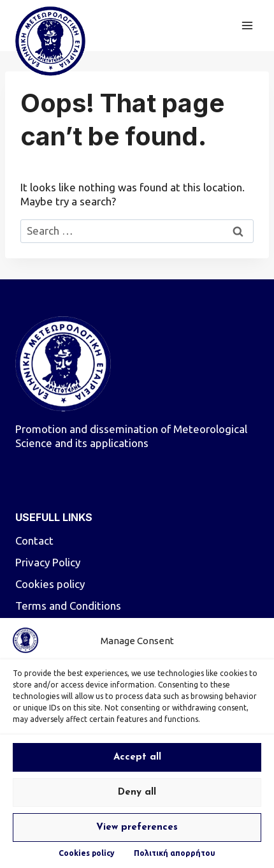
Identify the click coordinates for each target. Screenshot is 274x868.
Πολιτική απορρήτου (175, 853)
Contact (34, 541)
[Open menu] (247, 25)
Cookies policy (87, 853)
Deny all (137, 792)
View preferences (137, 828)
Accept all (137, 757)
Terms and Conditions (68, 606)
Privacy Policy (48, 562)
